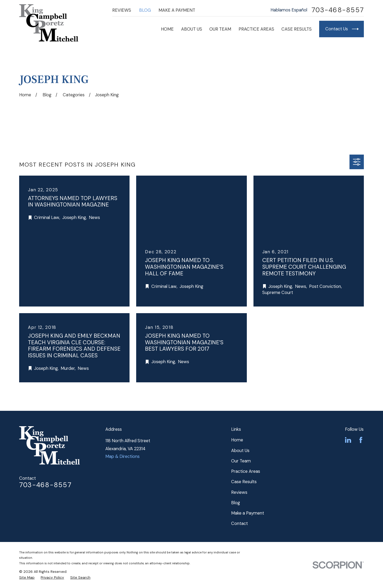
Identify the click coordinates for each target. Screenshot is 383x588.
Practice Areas (246, 471)
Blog (145, 10)
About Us (240, 451)
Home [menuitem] (167, 29)
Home (237, 440)
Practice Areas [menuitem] (256, 29)
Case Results (244, 482)
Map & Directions (122, 456)
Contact (240, 523)
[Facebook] (361, 440)
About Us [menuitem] (192, 29)
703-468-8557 (338, 10)
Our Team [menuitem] (220, 29)
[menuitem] (27, 577)
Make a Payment (177, 10)
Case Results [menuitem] (297, 29)
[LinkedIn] (348, 440)
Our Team (241, 461)
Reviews (122, 10)
